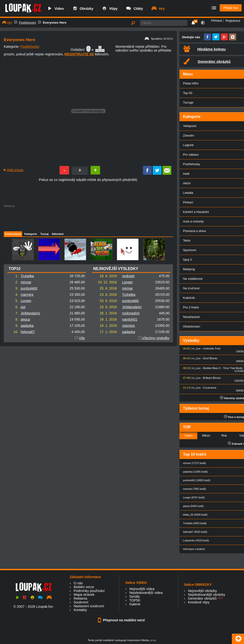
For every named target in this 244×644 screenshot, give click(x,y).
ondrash (128, 276)
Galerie (135, 604)
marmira (27, 295)
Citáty (134, 9)
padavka (27, 326)
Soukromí (81, 602)
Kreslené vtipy (199, 602)
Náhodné (58, 234)
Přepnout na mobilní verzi (122, 620)
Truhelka (27, 276)
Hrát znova (15, 170)
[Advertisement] (88, 218)
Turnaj (44, 234)
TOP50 (135, 600)
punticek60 (29, 288)
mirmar (26, 282)
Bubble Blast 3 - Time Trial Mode (223, 368)
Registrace (233, 21)
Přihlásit (217, 21)
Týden (188, 435)
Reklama (80, 598)
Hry (158, 9)
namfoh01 (130, 319)
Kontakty (80, 610)
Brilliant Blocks (212, 378)
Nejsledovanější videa (146, 593)
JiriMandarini (30, 313)
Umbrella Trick (212, 348)
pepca (25, 319)
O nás (78, 583)
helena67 (28, 332)
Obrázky (83, 9)
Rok (224, 435)
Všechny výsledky (154, 338)
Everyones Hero (55, 23)
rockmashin (131, 313)
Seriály (135, 596)
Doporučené (13, 234)
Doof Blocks (210, 358)
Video (55, 9)
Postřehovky (28, 23)
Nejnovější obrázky (203, 591)
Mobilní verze (84, 587)
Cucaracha (210, 388)
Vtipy (109, 9)
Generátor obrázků (202, 598)
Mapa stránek (84, 595)
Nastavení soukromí (89, 606)
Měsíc (206, 435)
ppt (23, 307)
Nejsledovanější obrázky (207, 595)
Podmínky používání (89, 591)
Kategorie (31, 234)
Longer (26, 301)
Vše (82, 338)
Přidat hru (231, 8)
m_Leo (196, 348)
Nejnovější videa (142, 589)
